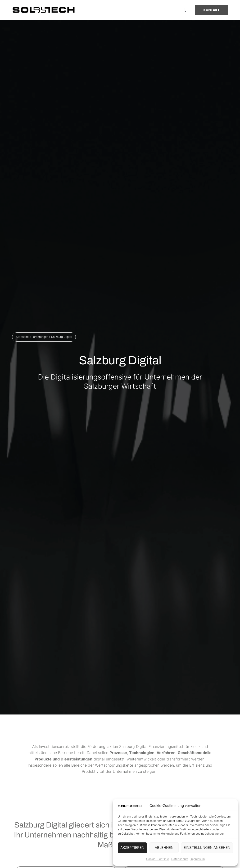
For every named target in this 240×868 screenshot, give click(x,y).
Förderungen (40, 338)
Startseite (22, 338)
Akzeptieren (132, 848)
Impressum (198, 859)
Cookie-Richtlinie (158, 859)
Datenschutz (180, 859)
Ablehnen (164, 848)
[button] (185, 10)
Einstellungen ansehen (207, 848)
